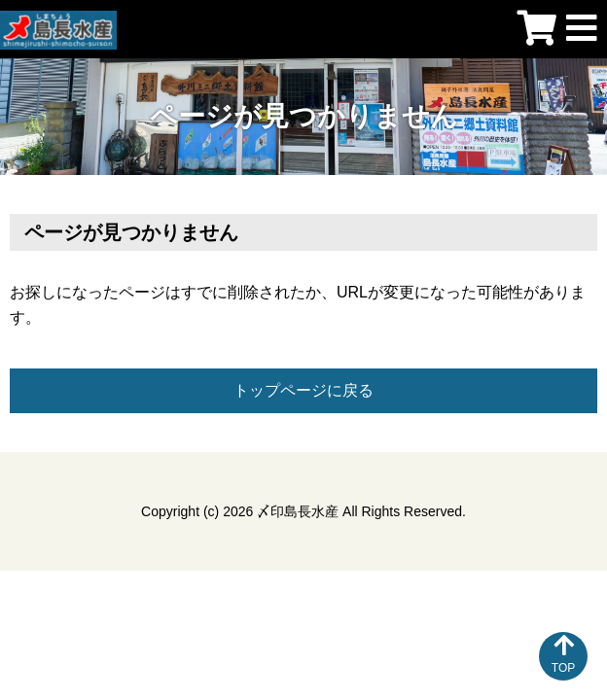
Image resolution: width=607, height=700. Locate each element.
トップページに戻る (303, 390)
